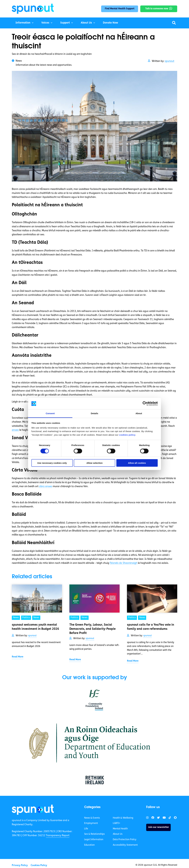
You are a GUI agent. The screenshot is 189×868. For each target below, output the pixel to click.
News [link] (16, 618)
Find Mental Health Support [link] (120, 9)
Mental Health (120, 829)
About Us (86, 23)
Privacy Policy (20, 865)
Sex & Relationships (94, 834)
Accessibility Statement (125, 845)
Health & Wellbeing (123, 818)
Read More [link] (18, 657)
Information (23, 23)
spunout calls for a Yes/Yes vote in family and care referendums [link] (151, 627)
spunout (170, 61)
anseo (15, 430)
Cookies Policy (39, 865)
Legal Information (94, 840)
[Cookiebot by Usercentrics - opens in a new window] (145, 404)
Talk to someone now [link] (157, 9)
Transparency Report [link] (58, 836)
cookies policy (127, 435)
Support (65, 23)
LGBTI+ (117, 823)
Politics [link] (26, 618)
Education (89, 845)
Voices (45, 23)
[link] (33, 810)
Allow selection (94, 463)
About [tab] (139, 413)
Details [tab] (94, 413)
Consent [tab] (50, 413)
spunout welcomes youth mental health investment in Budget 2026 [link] (36, 627)
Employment (91, 823)
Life (86, 829)
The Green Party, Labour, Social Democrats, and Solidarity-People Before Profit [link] (93, 629)
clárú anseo (46, 486)
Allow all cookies (137, 463)
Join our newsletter (158, 827)
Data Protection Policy (125, 840)
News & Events (92, 818)
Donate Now (110, 23)
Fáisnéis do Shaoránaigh (124, 563)
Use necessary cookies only (52, 463)
